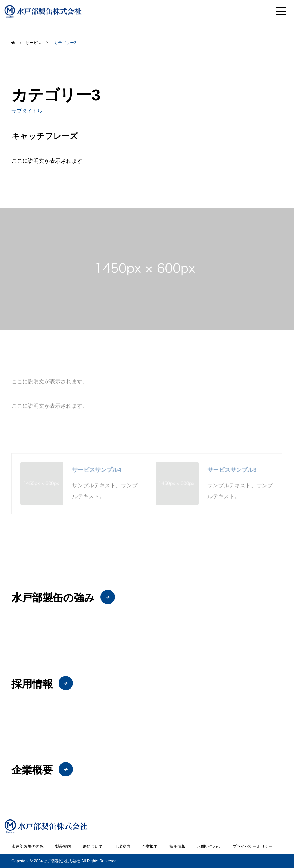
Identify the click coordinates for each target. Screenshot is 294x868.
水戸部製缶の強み (28, 846)
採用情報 (177, 846)
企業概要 (150, 846)
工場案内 (122, 846)
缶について (93, 846)
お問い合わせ (209, 846)
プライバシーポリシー (253, 846)
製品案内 (63, 846)
